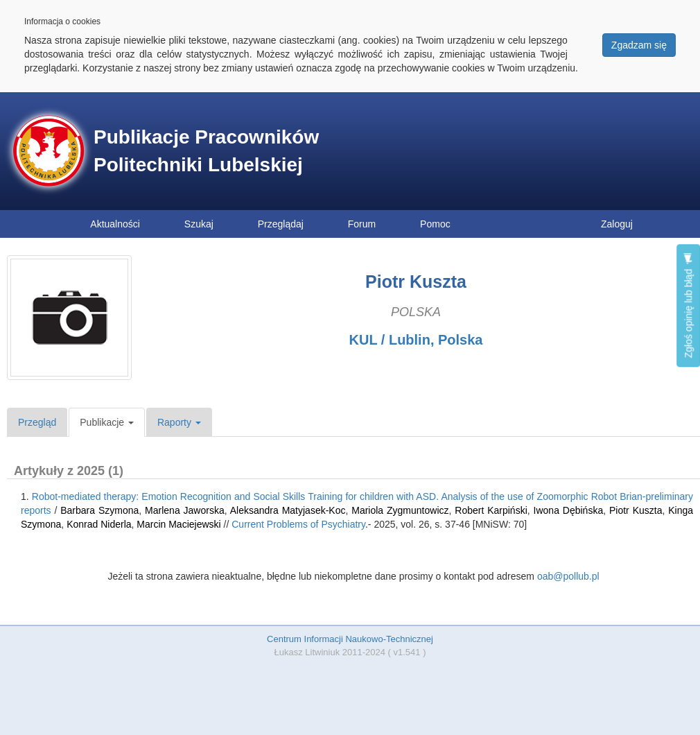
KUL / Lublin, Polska (416, 340)
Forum (362, 224)
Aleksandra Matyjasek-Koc (288, 510)
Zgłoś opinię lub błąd (688, 305)
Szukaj (199, 224)
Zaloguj (617, 224)
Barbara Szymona (99, 510)
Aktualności (115, 224)
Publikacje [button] (107, 422)
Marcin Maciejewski (178, 524)
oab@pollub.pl (568, 576)
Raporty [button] (179, 422)
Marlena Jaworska (185, 510)
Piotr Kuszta (636, 510)
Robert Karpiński (491, 510)
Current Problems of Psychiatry (298, 524)
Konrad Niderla (99, 524)
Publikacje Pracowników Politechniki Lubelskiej (206, 151)
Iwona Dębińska (569, 510)
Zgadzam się (639, 45)
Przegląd (37, 422)
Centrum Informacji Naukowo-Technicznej (350, 639)
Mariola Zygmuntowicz (400, 510)
